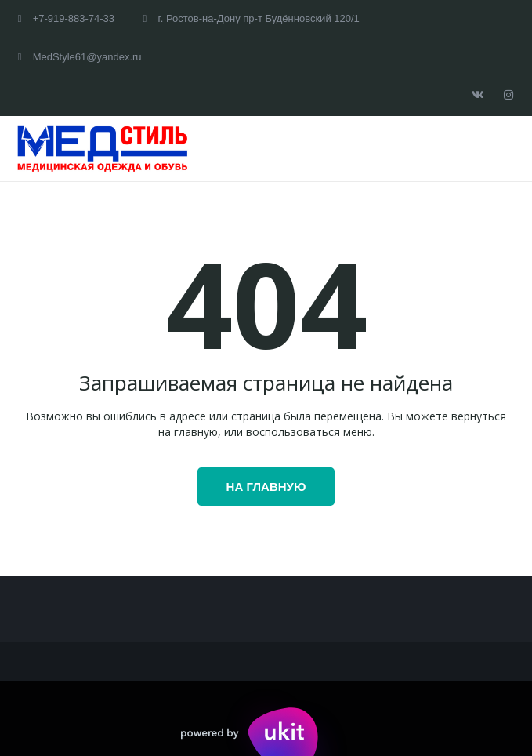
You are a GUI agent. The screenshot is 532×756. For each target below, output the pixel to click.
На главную (266, 487)
